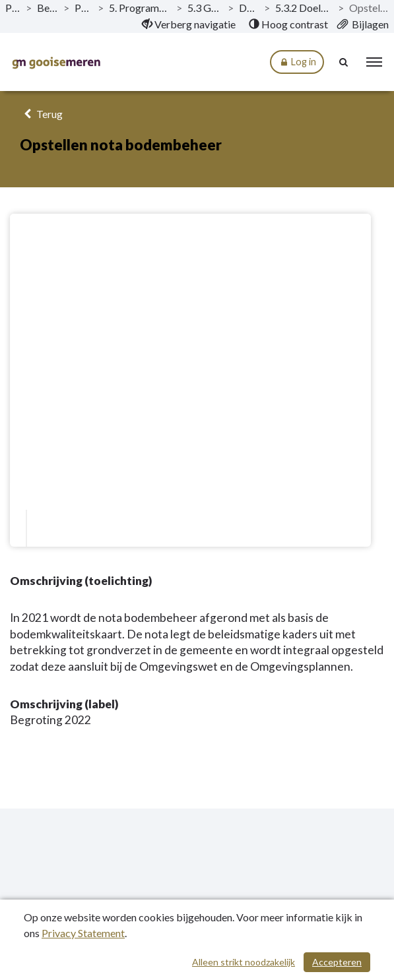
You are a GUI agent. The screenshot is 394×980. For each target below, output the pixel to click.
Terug (41, 114)
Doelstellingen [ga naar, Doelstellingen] (248, 8)
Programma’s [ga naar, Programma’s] (83, 8)
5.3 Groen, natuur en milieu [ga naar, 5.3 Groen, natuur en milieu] (205, 8)
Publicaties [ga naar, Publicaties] (13, 8)
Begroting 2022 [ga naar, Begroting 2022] (48, 8)
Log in (297, 62)
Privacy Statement (83, 933)
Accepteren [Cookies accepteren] (337, 962)
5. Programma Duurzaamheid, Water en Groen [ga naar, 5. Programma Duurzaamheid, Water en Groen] (140, 8)
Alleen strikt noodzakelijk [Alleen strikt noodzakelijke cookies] (244, 962)
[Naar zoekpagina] (345, 62)
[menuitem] (189, 24)
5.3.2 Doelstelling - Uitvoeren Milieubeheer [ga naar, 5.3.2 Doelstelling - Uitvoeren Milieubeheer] (304, 8)
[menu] (374, 62)
